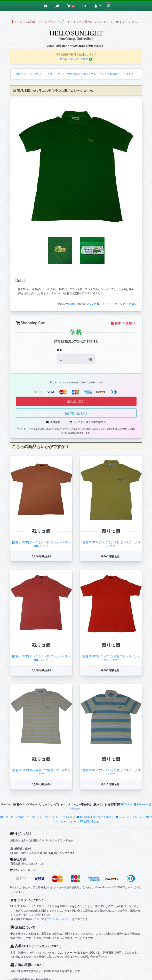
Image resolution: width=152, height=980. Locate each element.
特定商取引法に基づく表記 (93, 817)
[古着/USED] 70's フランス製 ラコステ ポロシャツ (111, 544)
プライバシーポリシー (59, 919)
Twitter (127, 804)
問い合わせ (76, 413)
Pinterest (141, 804)
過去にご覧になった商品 (76, 59)
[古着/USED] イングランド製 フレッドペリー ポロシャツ (43, 544)
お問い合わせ (90, 821)
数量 (59, 350)
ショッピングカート (129, 817)
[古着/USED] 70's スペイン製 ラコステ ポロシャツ (111, 772)
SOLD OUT (76, 401)
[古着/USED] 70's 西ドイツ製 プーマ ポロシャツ (41, 772)
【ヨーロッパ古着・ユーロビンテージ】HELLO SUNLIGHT (36, 817)
